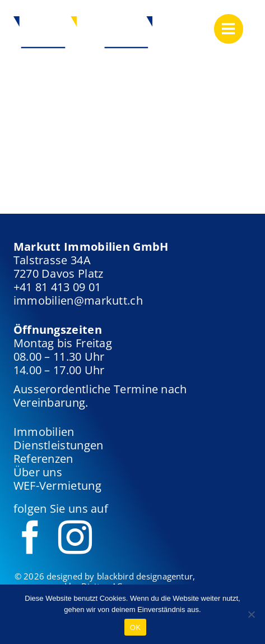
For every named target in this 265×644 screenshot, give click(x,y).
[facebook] (30, 537)
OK (135, 627)
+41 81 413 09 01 (57, 287)
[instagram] (75, 537)
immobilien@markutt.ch (78, 300)
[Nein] (251, 614)
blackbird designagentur (145, 576)
